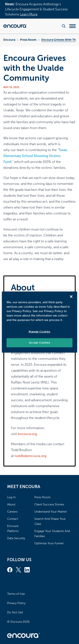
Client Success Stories (49, 504)
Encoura (9, 40)
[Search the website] (64, 26)
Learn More (29, 14)
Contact (13, 519)
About (11, 504)
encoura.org (27, 434)
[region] (39, 322)
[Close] (71, 297)
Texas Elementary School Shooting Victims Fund (35, 156)
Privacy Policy (16, 603)
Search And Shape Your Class (50, 521)
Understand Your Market (51, 512)
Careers (12, 512)
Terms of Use (16, 594)
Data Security (16, 538)
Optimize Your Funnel (49, 543)
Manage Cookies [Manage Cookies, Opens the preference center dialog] (39, 332)
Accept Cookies (39, 343)
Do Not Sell (15, 612)
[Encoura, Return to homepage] (15, 26)
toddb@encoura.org (30, 456)
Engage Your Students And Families (52, 534)
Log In (11, 497)
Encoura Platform (13, 529)
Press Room (28, 40)
